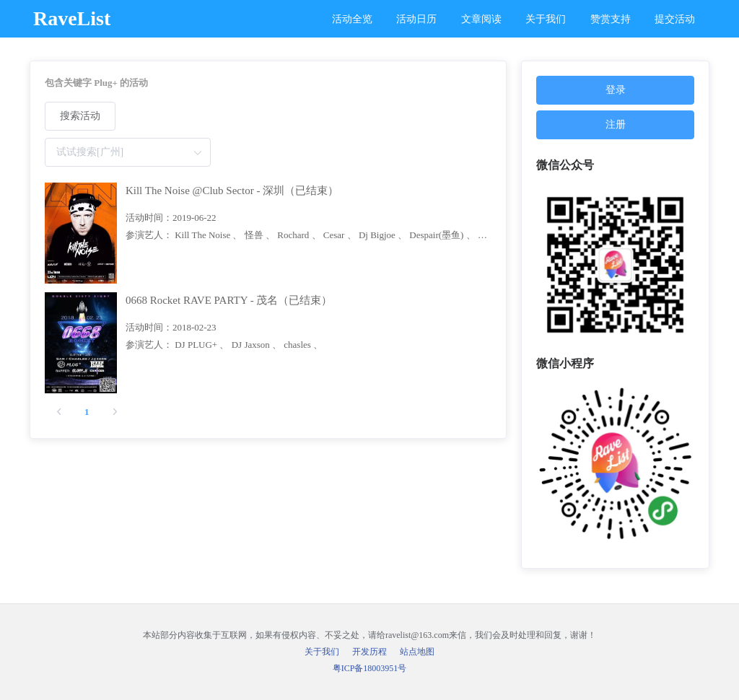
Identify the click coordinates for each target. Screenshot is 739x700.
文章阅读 (481, 19)
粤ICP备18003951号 (370, 668)
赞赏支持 (611, 19)
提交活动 (675, 19)
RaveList (72, 18)
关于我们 (546, 19)
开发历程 (369, 652)
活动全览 (352, 19)
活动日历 (416, 19)
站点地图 (417, 652)
